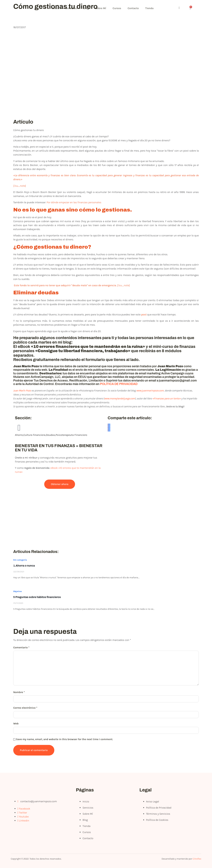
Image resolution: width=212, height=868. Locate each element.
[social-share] (109, 425)
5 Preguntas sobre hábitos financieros (37, 597)
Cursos (118, 8)
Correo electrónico (25, 708)
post (144, 314)
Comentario (21, 647)
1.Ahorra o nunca (24, 566)
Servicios (72, 8)
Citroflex (197, 859)
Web (16, 723)
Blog (87, 8)
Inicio (56, 8)
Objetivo (17, 591)
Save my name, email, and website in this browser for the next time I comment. (65, 739)
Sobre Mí (101, 8)
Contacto (134, 8)
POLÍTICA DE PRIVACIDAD (119, 384)
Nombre (19, 692)
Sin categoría (20, 560)
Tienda (150, 8)
